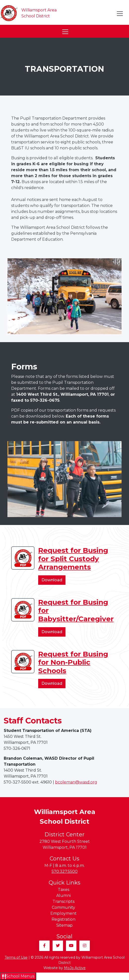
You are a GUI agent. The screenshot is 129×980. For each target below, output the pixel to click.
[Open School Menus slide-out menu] (18, 976)
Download (53, 581)
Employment (64, 913)
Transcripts (64, 901)
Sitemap (64, 925)
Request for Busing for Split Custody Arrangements (73, 559)
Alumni (64, 896)
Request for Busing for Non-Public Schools (73, 662)
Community (64, 907)
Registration (64, 919)
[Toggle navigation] (120, 14)
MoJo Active (75, 968)
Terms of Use (16, 957)
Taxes (64, 890)
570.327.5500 (65, 871)
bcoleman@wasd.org (76, 782)
